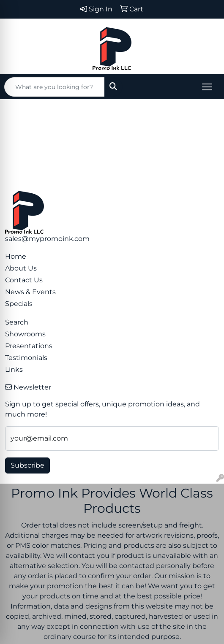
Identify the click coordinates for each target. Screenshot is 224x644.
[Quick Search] (55, 87)
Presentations (29, 346)
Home (16, 256)
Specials (19, 304)
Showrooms (25, 334)
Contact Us (24, 280)
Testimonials (26, 358)
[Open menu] (207, 87)
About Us (21, 268)
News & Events (30, 292)
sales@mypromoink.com (47, 239)
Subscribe (27, 465)
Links (14, 369)
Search (17, 322)
